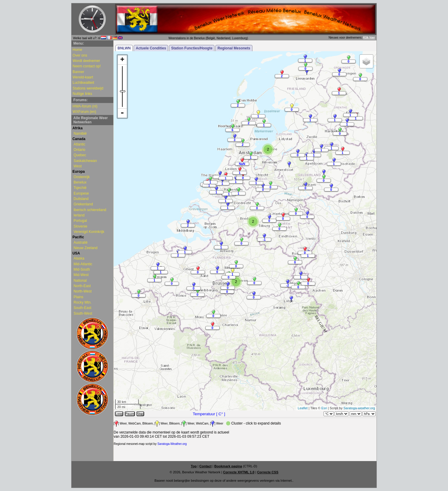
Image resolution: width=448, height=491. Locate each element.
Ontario (79, 150)
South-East (82, 308)
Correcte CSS (268, 472)
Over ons (80, 55)
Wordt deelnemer (86, 61)
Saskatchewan (85, 161)
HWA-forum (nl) (85, 106)
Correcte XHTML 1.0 (239, 472)
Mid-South (82, 269)
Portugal (80, 221)
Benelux (80, 182)
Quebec (80, 155)
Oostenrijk (82, 177)
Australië (81, 243)
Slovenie (80, 226)
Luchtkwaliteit (83, 83)
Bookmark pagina (228, 466)
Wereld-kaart (83, 77)
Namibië (80, 134)
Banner (79, 72)
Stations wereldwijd (88, 88)
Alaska (79, 258)
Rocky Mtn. (83, 302)
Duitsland (81, 199)
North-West (83, 291)
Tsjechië (80, 188)
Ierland (79, 215)
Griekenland (83, 204)
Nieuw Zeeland (86, 248)
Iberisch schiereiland (90, 210)
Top (194, 466)
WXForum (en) (84, 112)
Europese (81, 193)
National (80, 281)
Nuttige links (82, 94)
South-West (83, 313)
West (78, 166)
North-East (82, 286)
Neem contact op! (87, 66)
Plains (79, 297)
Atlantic (79, 144)
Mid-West (81, 275)
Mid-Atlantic (83, 264)
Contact (205, 466)
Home (77, 50)
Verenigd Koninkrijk (89, 232)
